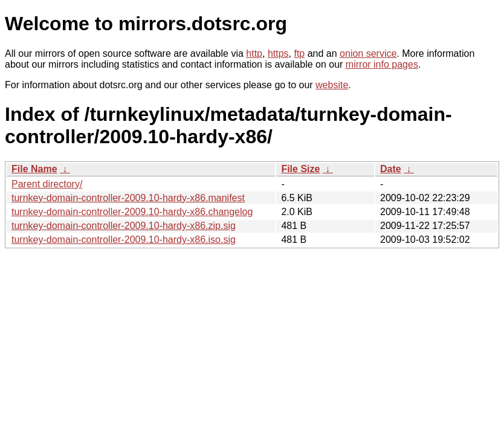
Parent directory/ (47, 184)
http (254, 53)
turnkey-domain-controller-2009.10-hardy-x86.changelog (132, 212)
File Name (34, 169)
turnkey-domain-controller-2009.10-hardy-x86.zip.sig (124, 226)
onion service (368, 53)
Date (391, 169)
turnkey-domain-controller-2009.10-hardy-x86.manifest (128, 198)
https (278, 53)
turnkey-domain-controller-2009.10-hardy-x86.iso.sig (124, 240)
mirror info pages (382, 64)
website (332, 85)
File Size (300, 169)
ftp (299, 53)
